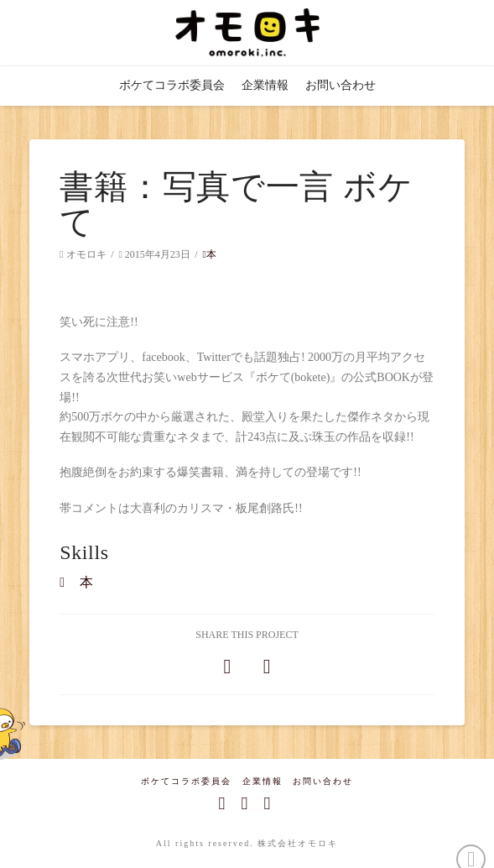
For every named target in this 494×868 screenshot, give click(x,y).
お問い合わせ (323, 781)
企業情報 (263, 781)
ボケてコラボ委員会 (186, 781)
